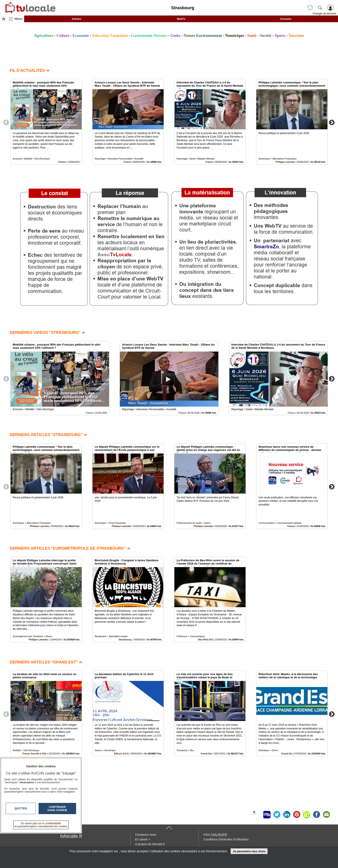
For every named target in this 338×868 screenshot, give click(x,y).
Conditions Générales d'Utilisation (226, 839)
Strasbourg (125, 640)
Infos (215, 835)
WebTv (181, 19)
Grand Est (206, 754)
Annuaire (286, 19)
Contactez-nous (146, 835)
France (62, 162)
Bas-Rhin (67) (206, 640)
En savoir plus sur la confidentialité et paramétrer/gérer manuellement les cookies (41, 825)
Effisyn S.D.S (121, 754)
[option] (46, 122)
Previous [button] (6, 122)
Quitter (21, 808)
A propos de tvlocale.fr (150, 844)
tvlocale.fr (71, 836)
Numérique (235, 36)
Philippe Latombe (285, 162)
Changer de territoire (324, 14)
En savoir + (143, 839)
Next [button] (332, 122)
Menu (19, 19)
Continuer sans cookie (57, 809)
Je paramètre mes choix (249, 851)
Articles (77, 19)
